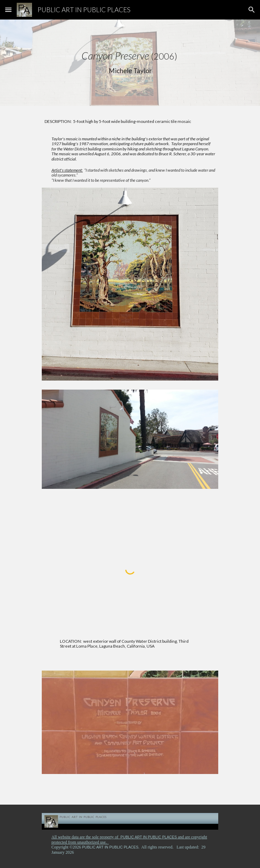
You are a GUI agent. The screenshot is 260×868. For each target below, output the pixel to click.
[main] (130, 63)
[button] (8, 10)
